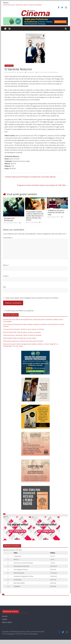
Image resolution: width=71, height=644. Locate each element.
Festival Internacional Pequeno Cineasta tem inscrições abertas (29, 177)
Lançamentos (9, 66)
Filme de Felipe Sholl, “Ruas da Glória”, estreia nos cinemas (22, 332)
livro (46, 72)
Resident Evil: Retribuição (9, 219)
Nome (6, 265)
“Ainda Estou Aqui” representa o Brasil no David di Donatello (22, 5)
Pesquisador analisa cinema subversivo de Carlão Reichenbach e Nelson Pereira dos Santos (35, 216)
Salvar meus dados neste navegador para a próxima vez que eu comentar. (32, 298)
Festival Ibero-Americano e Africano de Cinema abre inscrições (23, 341)
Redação (21, 72)
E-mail (6, 276)
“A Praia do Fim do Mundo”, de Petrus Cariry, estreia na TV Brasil (24, 329)
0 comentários (30, 72)
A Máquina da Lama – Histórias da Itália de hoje (56, 212)
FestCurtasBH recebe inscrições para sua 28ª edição (20, 338)
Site (4, 287)
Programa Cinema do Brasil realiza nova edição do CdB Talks (42, 185)
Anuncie (5, 616)
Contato (5, 619)
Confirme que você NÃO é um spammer (19, 311)
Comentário (8, 238)
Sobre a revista (7, 622)
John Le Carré (41, 72)
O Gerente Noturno (53, 72)
